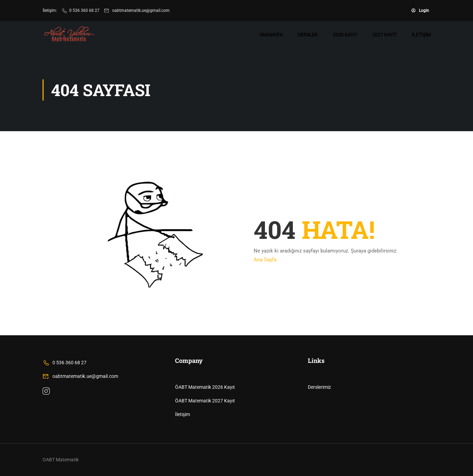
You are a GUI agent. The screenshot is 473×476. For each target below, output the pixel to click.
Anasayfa (271, 35)
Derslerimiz (319, 387)
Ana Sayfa (265, 260)
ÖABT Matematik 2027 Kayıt (205, 401)
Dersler (308, 35)
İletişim (421, 35)
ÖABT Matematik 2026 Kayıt (205, 387)
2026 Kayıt (345, 35)
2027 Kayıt (384, 35)
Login (420, 11)
